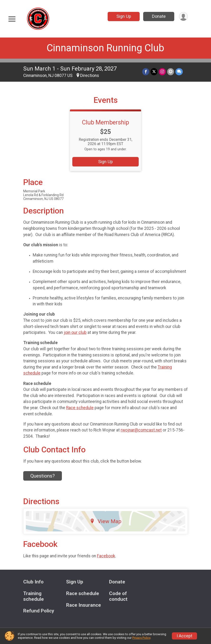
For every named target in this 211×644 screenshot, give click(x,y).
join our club (75, 332)
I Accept (184, 636)
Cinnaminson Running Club (105, 48)
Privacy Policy (141, 638)
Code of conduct (118, 596)
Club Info (33, 582)
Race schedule (80, 408)
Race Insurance (84, 605)
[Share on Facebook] (146, 72)
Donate (159, 16)
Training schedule (34, 596)
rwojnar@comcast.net (141, 430)
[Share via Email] (171, 72)
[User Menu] (183, 17)
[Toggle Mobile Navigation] (12, 19)
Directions (90, 76)
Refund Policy (39, 611)
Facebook (106, 556)
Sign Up (124, 16)
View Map (106, 521)
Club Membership (106, 122)
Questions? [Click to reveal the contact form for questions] (43, 476)
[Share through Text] (179, 72)
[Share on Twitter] (154, 72)
